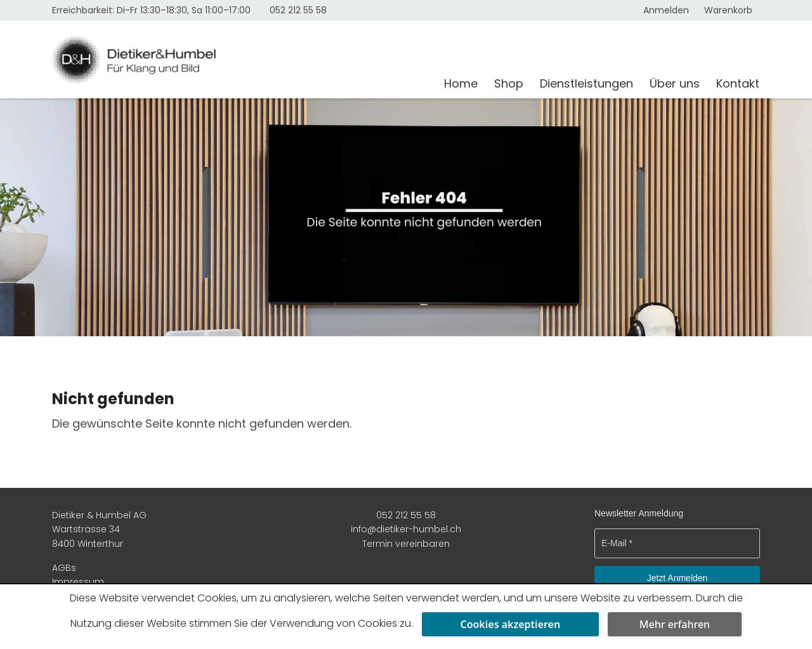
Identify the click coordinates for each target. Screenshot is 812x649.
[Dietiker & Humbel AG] (240, 60)
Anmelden (666, 10)
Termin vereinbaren (406, 544)
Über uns (675, 83)
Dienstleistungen (586, 83)
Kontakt (738, 83)
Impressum (78, 582)
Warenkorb (728, 10)
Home (461, 83)
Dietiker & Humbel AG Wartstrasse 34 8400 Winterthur (99, 529)
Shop (509, 83)
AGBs (64, 568)
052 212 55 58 (298, 10)
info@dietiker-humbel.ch (406, 529)
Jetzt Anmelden (678, 578)
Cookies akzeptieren (510, 624)
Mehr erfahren (675, 624)
